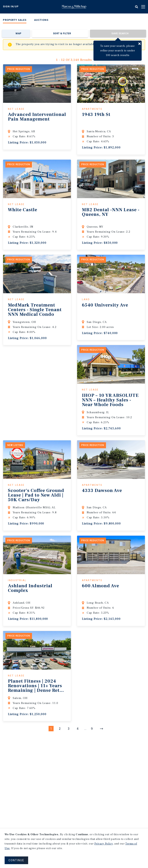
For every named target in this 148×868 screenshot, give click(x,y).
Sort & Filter (62, 34)
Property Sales (15, 20)
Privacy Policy (104, 844)
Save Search (120, 34)
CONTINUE (16, 860)
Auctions (41, 20)
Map (18, 34)
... (85, 729)
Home (74, 7)
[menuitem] (15, 21)
